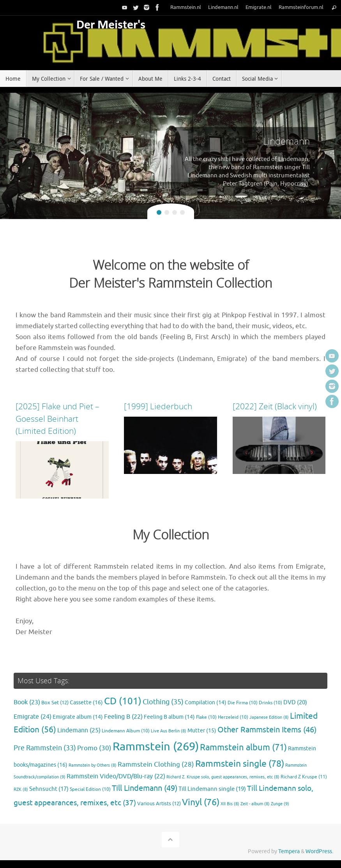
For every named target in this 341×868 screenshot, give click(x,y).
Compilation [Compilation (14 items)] (206, 703)
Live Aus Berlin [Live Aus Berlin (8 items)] (169, 731)
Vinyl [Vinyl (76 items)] (201, 802)
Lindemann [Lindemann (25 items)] (79, 730)
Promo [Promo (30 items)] (94, 748)
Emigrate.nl (259, 7)
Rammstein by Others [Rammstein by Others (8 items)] (93, 765)
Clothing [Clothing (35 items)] (163, 702)
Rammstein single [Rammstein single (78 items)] (240, 764)
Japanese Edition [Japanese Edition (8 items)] (269, 717)
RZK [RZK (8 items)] (21, 789)
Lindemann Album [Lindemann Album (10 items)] (126, 731)
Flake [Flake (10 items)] (206, 717)
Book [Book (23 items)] (27, 702)
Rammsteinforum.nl (301, 7)
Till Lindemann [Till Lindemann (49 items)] (145, 788)
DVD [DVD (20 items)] (295, 702)
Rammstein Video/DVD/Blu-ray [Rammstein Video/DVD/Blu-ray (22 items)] (116, 776)
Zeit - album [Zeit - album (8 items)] (255, 804)
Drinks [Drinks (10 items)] (270, 703)
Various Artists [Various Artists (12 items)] (159, 804)
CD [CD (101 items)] (123, 701)
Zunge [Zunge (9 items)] (280, 804)
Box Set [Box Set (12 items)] (55, 703)
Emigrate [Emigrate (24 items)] (33, 717)
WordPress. (319, 851)
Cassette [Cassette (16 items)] (86, 702)
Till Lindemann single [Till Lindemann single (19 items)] (212, 789)
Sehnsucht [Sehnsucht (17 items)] (49, 789)
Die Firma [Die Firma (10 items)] (243, 703)
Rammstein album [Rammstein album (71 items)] (243, 748)
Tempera (289, 851)
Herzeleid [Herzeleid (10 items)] (233, 717)
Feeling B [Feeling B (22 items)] (123, 717)
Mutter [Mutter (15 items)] (202, 731)
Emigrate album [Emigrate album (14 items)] (78, 717)
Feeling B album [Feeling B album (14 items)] (169, 717)
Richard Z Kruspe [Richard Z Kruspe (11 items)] (304, 777)
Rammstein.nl (186, 7)
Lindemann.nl (223, 7)
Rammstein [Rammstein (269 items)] (156, 747)
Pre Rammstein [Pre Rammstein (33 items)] (45, 748)
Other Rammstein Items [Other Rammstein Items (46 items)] (267, 730)
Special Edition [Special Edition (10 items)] (90, 789)
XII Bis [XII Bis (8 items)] (230, 804)
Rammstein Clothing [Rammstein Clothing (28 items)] (156, 765)
